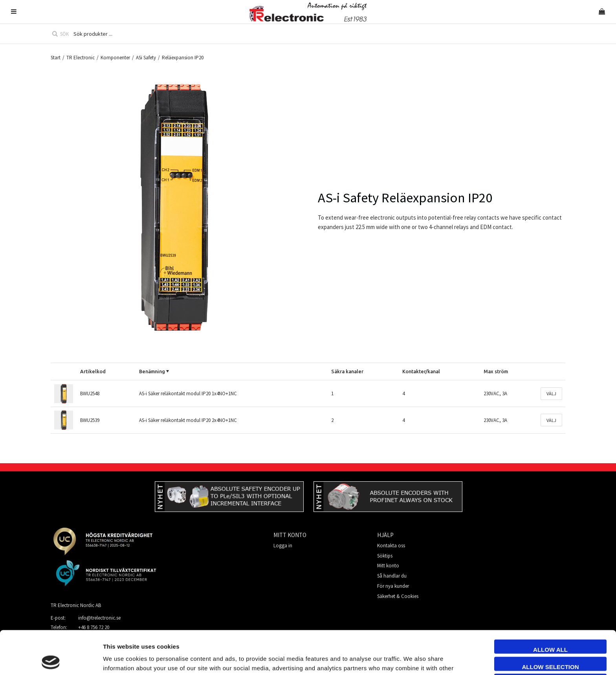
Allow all (550, 606)
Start (56, 58)
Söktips (385, 556)
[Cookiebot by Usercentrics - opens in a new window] (51, 660)
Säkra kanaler (347, 371)
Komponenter (115, 58)
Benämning (152, 371)
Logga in (283, 546)
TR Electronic (81, 58)
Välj (551, 393)
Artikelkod (93, 371)
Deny (550, 640)
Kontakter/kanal (421, 371)
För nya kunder (393, 586)
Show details (441, 659)
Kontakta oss (391, 546)
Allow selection (551, 623)
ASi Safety (146, 58)
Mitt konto (388, 566)
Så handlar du (392, 576)
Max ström (496, 371)
